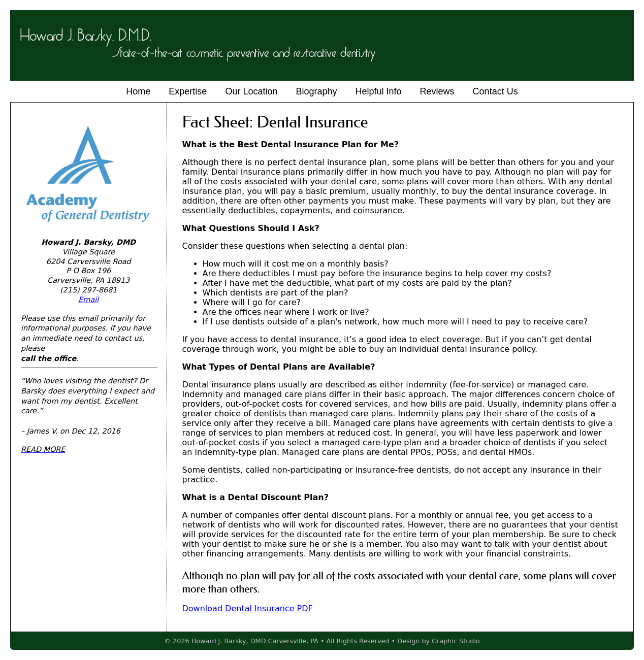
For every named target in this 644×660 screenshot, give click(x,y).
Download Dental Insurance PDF (248, 608)
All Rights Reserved (358, 641)
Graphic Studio (456, 641)
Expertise (188, 91)
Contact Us (495, 91)
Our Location (251, 91)
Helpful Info (379, 91)
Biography (316, 91)
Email (88, 300)
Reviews (437, 91)
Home (138, 91)
